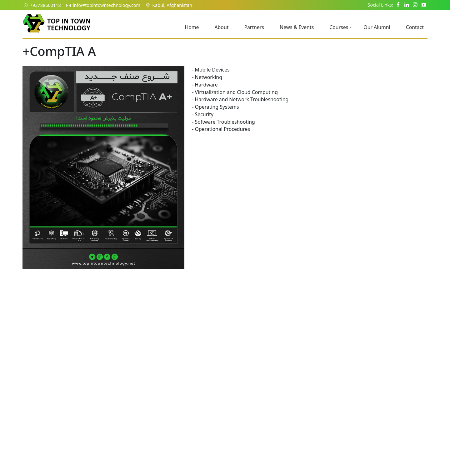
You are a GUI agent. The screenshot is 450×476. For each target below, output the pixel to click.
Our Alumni (377, 27)
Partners (254, 27)
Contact (415, 27)
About (221, 27)
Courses (341, 27)
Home (192, 27)
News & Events (297, 27)
